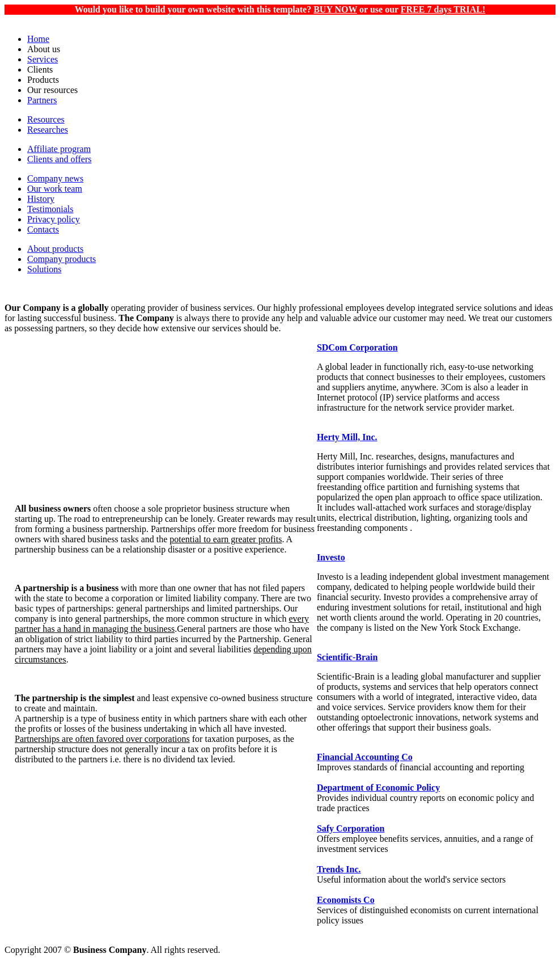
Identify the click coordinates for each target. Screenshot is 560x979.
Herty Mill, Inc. (347, 437)
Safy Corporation (351, 828)
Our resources (52, 90)
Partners (42, 100)
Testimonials (50, 209)
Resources (46, 119)
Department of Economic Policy (378, 788)
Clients (40, 69)
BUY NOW (335, 9)
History (41, 199)
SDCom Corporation (357, 347)
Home (38, 39)
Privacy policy (54, 219)
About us (44, 49)
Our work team (55, 189)
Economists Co (346, 900)
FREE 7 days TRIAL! (443, 9)
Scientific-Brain (347, 657)
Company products (61, 259)
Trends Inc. (339, 869)
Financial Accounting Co (365, 757)
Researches (48, 130)
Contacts (43, 229)
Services (43, 59)
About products (55, 249)
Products (43, 80)
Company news (55, 178)
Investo (331, 557)
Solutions (44, 269)
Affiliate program (59, 149)
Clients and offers (59, 159)
